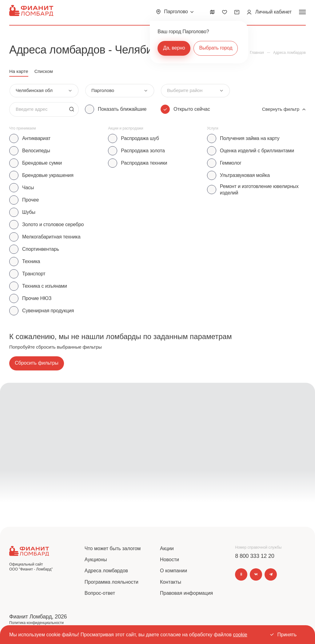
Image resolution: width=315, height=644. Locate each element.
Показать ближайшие (122, 109)
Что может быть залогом (113, 548)
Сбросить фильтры (37, 363)
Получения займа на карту (250, 138)
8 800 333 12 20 (255, 556)
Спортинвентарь (41, 249)
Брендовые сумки (42, 163)
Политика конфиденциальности (36, 623)
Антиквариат (36, 138)
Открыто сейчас (192, 109)
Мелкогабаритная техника (51, 237)
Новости (169, 560)
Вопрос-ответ (100, 593)
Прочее (30, 200)
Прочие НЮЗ (37, 298)
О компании (173, 571)
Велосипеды (36, 151)
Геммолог (231, 163)
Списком (44, 71)
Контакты (171, 582)
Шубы (29, 212)
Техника (31, 261)
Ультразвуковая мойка (245, 175)
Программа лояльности (112, 582)
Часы (28, 188)
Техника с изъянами (45, 286)
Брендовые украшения (48, 175)
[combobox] (44, 91)
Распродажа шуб (140, 138)
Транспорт (34, 274)
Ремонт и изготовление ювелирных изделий (259, 190)
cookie (240, 635)
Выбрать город (216, 48)
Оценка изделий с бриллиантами (257, 151)
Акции (167, 548)
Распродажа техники (144, 163)
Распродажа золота (143, 151)
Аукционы (96, 560)
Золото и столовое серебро (53, 224)
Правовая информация (186, 593)
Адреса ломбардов (106, 571)
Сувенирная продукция (48, 311)
